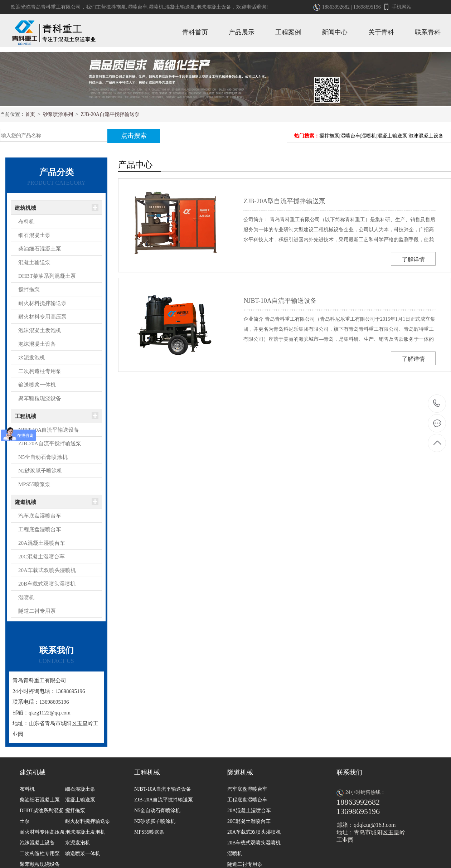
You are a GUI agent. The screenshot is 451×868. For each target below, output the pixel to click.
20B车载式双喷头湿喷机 (47, 584)
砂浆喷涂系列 (58, 114)
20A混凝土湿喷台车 (42, 543)
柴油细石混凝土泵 (40, 249)
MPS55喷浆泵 (34, 484)
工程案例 (288, 32)
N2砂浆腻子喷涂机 (40, 471)
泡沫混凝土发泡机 (40, 330)
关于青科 (381, 32)
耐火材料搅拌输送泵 (42, 303)
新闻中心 (335, 32)
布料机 (26, 222)
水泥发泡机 (32, 358)
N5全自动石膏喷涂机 (43, 457)
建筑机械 (25, 208)
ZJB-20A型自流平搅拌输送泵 (284, 201)
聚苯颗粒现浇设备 (40, 398)
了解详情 (413, 259)
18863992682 (437, 404)
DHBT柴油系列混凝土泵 (47, 276)
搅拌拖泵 (116, 7)
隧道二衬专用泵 (37, 611)
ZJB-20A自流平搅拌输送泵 (110, 114)
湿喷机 (156, 7)
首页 (30, 114)
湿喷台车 (137, 7)
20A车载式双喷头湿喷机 (47, 570)
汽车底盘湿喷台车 (40, 516)
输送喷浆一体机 (37, 385)
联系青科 (428, 32)
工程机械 (25, 416)
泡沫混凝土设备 (214, 7)
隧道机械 (25, 502)
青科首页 (195, 32)
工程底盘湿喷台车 (40, 529)
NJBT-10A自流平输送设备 (49, 430)
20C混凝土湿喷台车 (42, 557)
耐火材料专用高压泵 (42, 317)
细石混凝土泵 (34, 235)
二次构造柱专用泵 (40, 371)
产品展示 (242, 32)
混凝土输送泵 (180, 7)
